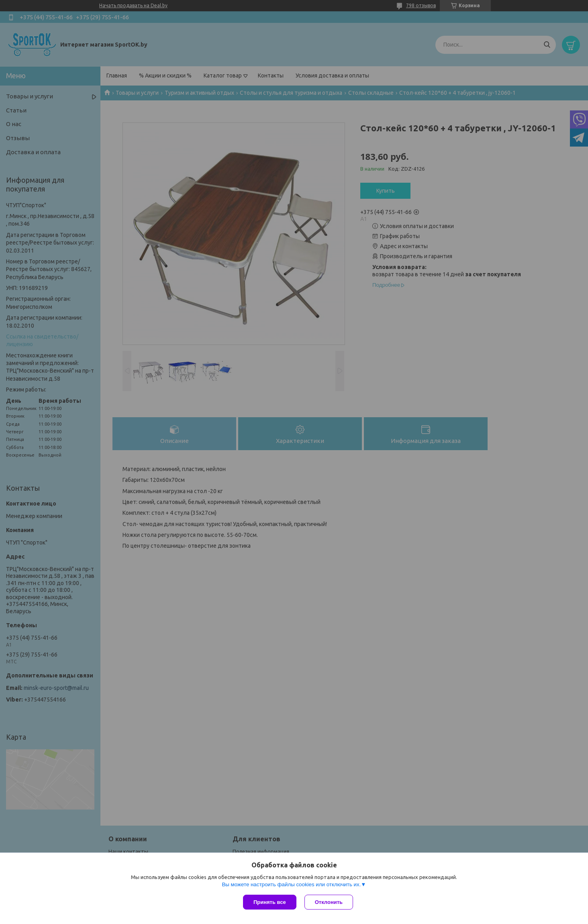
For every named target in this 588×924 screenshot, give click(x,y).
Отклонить (329, 902)
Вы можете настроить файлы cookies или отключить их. (291, 884)
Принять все (270, 902)
